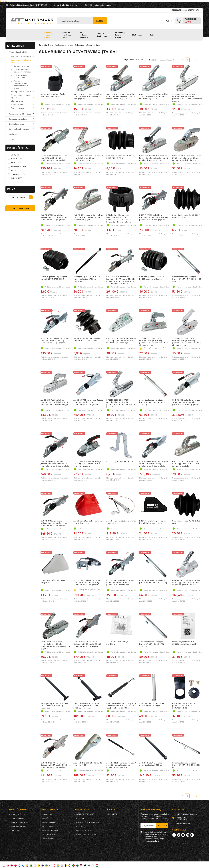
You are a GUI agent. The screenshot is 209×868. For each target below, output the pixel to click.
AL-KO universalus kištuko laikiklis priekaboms (53, 95)
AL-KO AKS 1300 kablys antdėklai (117, 643)
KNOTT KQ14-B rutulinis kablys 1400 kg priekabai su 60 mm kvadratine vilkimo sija (121, 341)
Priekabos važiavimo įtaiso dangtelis (53, 581)
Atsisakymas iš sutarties (86, 834)
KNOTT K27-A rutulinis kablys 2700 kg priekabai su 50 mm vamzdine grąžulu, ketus (186, 158)
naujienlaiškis (49, 839)
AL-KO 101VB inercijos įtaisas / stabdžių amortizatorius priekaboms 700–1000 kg (121, 765)
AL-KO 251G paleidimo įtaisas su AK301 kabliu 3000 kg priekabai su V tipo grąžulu (186, 402)
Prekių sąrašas (49, 822)
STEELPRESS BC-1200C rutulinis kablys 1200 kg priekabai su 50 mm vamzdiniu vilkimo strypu (154, 342)
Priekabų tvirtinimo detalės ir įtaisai (21, 96)
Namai (51, 45)
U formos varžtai (17, 101)
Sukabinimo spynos (22, 66)
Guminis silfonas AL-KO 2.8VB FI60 (186, 522)
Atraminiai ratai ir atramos (21, 56)
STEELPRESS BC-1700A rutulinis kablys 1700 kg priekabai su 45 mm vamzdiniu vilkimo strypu (187, 342)
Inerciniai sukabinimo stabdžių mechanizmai (23, 71)
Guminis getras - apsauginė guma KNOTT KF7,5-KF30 (87, 339)
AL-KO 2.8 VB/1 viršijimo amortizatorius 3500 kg (151, 764)
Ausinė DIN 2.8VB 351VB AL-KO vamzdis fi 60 (88, 764)
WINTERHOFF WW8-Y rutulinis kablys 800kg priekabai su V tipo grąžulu (88, 97)
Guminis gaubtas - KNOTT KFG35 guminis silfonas (152, 278)
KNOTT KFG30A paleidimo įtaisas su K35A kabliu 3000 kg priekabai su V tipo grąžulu (55, 765)
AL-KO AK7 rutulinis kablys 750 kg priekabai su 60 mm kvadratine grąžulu (88, 158)
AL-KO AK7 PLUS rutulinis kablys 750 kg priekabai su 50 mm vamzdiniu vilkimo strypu (55, 402)
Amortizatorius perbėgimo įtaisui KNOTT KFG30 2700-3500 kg (152, 644)
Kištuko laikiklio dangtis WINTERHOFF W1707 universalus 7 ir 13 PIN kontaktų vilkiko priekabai (119, 218)
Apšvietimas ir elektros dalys (67, 35)
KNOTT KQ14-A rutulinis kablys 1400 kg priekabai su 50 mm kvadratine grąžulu (88, 217)
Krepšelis (47, 818)
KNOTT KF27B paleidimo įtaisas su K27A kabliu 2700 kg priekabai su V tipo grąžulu (55, 217)
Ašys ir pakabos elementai (21, 92)
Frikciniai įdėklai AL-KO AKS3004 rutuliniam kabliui (185, 643)
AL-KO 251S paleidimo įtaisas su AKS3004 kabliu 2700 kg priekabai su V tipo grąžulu (87, 583)
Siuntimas (80, 818)
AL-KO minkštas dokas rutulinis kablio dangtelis (88, 522)
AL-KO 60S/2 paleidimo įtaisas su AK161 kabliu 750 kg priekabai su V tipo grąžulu (154, 464)
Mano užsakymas (18, 810)
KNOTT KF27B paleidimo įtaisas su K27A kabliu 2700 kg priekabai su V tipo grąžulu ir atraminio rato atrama (121, 280)
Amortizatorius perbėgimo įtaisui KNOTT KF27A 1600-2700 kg (152, 402)
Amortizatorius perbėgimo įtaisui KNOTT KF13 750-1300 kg (186, 765)
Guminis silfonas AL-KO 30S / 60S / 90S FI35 (186, 216)
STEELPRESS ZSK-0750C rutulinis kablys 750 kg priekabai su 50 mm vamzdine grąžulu (121, 403)
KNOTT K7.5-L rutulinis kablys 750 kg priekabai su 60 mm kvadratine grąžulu (154, 97)
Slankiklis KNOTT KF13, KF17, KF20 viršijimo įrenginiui (153, 705)
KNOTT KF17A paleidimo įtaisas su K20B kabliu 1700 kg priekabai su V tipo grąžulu (55, 523)
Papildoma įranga (18, 108)
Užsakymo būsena (18, 814)
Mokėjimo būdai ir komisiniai (87, 822)
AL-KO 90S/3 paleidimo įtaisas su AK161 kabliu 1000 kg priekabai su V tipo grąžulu (55, 341)
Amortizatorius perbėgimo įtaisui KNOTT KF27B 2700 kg (153, 581)
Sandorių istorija (50, 830)
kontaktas (15, 830)
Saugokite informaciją (85, 814)
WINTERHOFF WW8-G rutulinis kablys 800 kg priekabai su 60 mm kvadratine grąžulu (154, 158)
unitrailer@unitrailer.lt (68, 5)
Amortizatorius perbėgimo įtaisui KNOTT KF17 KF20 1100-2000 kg (187, 279)
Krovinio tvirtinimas (102, 35)
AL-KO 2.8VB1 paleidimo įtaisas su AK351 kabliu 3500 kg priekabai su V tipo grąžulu (88, 402)
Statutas (79, 826)
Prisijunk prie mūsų (151, 809)
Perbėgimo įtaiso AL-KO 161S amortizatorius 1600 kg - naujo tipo (54, 706)
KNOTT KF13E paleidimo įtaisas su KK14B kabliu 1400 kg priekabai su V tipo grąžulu (55, 464)
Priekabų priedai (17, 105)
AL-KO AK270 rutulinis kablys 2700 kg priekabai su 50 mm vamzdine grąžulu (87, 464)
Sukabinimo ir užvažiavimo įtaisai (21, 61)
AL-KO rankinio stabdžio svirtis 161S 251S (121, 522)
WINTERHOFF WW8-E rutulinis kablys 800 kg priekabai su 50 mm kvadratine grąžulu (121, 97)
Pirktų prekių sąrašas (52, 826)
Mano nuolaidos (50, 835)
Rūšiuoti (152, 60)
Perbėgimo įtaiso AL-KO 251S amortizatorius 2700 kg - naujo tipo (87, 279)
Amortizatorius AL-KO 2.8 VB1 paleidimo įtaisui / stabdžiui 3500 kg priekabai (88, 706)
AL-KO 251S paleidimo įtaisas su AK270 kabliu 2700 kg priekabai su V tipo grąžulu (55, 158)
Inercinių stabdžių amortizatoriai (21, 76)
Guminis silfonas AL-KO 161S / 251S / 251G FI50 (121, 157)
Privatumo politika (84, 830)
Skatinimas (137, 35)
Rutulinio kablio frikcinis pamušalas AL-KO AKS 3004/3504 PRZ (184, 706)
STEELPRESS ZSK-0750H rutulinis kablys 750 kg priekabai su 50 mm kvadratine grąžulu (187, 98)
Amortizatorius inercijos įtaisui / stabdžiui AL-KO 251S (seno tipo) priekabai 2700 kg (121, 706)
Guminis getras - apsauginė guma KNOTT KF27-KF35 (54, 278)
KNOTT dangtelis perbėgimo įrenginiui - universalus (153, 522)
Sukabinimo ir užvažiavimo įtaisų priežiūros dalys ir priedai (21, 85)
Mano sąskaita (50, 810)
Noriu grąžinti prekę (19, 826)
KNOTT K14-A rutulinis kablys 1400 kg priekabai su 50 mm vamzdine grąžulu (186, 464)
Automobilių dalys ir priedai (120, 35)
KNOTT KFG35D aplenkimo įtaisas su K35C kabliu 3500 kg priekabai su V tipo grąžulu (88, 644)
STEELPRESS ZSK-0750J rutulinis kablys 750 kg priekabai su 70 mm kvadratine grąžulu (55, 645)
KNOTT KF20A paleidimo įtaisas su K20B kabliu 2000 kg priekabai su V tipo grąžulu (154, 217)
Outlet (152, 35)
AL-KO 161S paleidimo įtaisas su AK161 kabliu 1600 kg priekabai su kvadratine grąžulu (120, 584)
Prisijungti (177, 10)
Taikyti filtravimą (20, 208)
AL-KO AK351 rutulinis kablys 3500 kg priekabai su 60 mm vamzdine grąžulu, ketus (186, 583)
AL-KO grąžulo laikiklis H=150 (120, 462)
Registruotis (194, 10)
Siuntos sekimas (17, 818)
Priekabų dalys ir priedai (48, 35)
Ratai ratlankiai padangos (84, 35)
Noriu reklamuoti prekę (21, 822)
